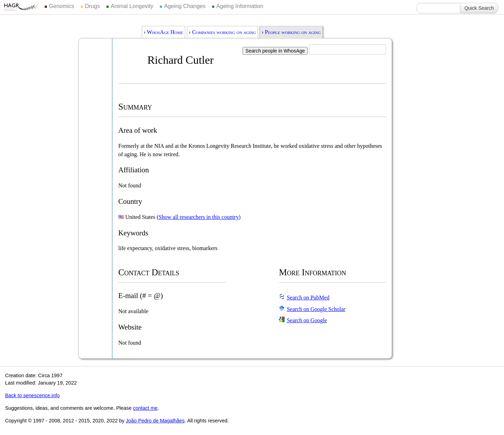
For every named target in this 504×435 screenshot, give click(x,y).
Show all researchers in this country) (199, 217)
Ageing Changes (185, 6)
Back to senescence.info (32, 395)
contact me (145, 408)
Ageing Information (240, 6)
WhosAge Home (165, 32)
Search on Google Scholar (316, 309)
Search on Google (307, 320)
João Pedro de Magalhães (155, 421)
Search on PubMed (308, 298)
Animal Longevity (132, 6)
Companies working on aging (224, 32)
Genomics (62, 6)
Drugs (93, 6)
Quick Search (479, 8)
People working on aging (293, 32)
